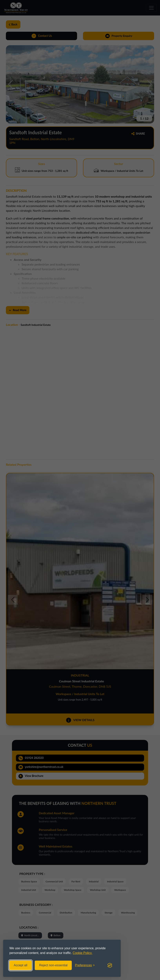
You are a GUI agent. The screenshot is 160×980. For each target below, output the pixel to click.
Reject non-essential (53, 965)
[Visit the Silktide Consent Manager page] (110, 965)
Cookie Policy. (83, 953)
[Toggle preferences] (85, 965)
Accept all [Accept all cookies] (20, 965)
